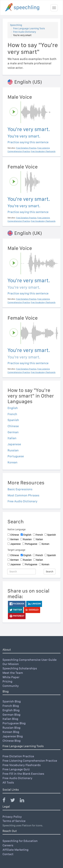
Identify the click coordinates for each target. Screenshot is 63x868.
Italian (12, 438)
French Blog (11, 706)
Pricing (7, 681)
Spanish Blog (12, 701)
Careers (8, 845)
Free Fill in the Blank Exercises (23, 774)
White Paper (11, 677)
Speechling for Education (20, 841)
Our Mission (11, 664)
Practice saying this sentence (28, 142)
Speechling (16, 25)
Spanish (13, 420)
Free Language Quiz (16, 769)
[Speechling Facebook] (6, 801)
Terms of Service (14, 821)
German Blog (11, 715)
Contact (8, 854)
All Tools (8, 782)
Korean (13, 462)
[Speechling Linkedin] (24, 801)
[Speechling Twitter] (15, 801)
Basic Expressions (20, 489)
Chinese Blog (12, 741)
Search (50, 572)
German (13, 432)
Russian (13, 450)
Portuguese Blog (14, 723)
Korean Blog (11, 732)
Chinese (13, 426)
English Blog (11, 710)
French (12, 414)
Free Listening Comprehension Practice (30, 761)
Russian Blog (11, 728)
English (13, 408)
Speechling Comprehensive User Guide (30, 660)
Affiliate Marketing (15, 850)
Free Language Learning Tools (29, 28)
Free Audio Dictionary (25, 32)
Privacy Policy (12, 817)
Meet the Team (13, 673)
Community (11, 686)
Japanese (14, 444)
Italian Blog (10, 719)
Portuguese (16, 456)
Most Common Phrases (23, 495)
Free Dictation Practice (18, 756)
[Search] (22, 572)
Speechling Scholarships (20, 668)
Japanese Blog (13, 736)
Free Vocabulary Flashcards (22, 765)
